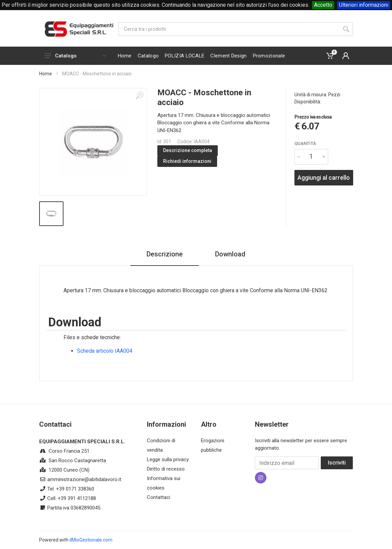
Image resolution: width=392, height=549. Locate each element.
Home (46, 74)
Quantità (305, 143)
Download (230, 254)
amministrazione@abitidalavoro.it (84, 479)
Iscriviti (337, 463)
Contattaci (159, 497)
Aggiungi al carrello (324, 178)
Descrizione (165, 254)
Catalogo (75, 56)
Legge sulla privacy (168, 459)
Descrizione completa (188, 150)
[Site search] (229, 29)
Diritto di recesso (166, 469)
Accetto (323, 5)
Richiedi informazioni (187, 161)
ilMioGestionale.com (91, 540)
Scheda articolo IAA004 (105, 351)
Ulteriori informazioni (364, 5)
